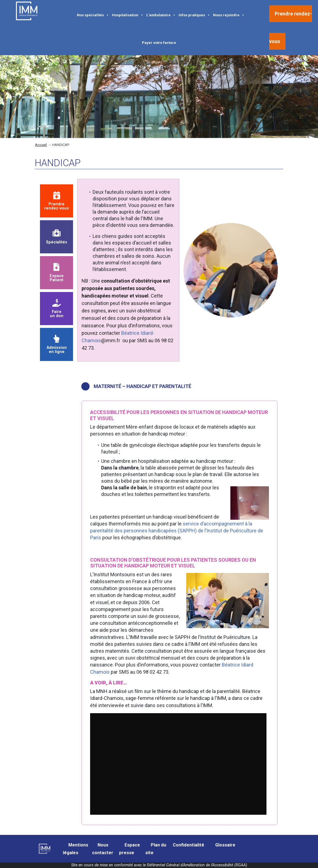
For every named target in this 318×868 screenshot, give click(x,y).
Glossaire (225, 845)
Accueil (41, 145)
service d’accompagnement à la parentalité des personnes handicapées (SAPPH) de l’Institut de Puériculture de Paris (177, 531)
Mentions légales (76, 849)
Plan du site (156, 849)
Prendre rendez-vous (57, 201)
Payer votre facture (159, 43)
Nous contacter (103, 849)
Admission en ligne (57, 345)
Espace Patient (57, 273)
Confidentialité (188, 845)
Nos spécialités (93, 14)
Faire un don (57, 309)
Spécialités (57, 237)
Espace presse (130, 849)
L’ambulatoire (161, 14)
